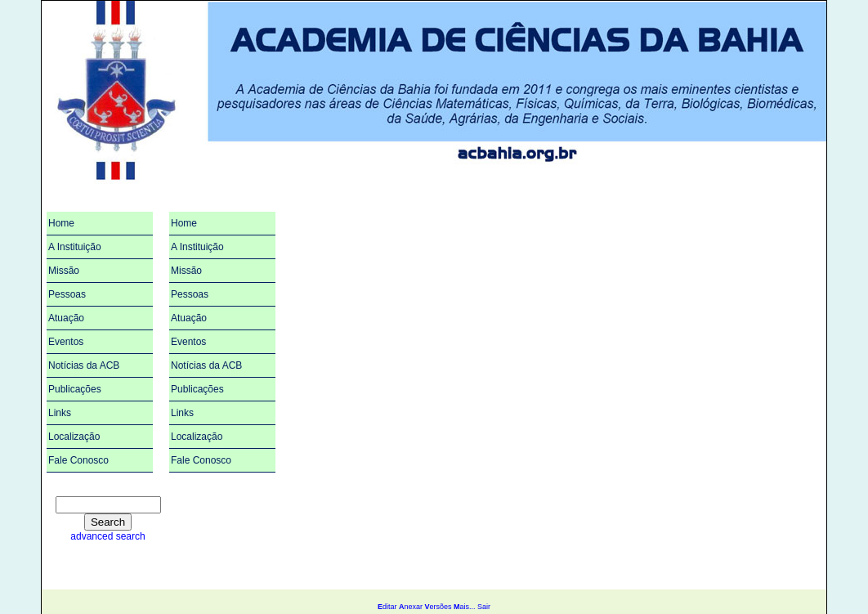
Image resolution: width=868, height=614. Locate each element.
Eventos (66, 342)
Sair (484, 607)
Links (60, 413)
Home (61, 223)
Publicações (75, 389)
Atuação (66, 318)
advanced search (107, 536)
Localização (74, 437)
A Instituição (75, 247)
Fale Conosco (78, 460)
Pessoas (67, 294)
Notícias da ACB (84, 365)
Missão (64, 271)
